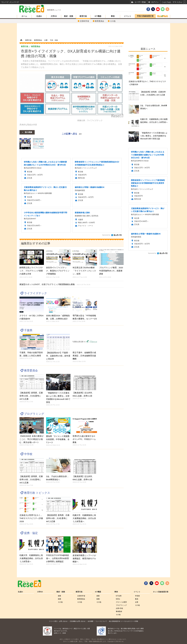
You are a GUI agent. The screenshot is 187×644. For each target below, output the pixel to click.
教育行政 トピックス (37, 493)
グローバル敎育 (121, 602)
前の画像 (28, 132)
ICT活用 (119, 596)
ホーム (24, 16)
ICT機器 (98, 16)
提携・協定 (31, 533)
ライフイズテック (36, 293)
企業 (137, 602)
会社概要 (91, 621)
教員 (137, 599)
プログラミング (34, 414)
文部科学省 (84, 21)
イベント (128, 16)
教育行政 (83, 16)
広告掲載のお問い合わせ (78, 621)
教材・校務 (69, 16)
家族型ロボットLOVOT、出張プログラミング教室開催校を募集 (55, 284)
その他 (113, 21)
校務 (59, 599)
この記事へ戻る (72, 134)
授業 (59, 596)
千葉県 (28, 330)
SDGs (118, 599)
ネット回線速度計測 (161, 592)
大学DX (54, 16)
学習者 (137, 596)
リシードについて (101, 621)
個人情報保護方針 (115, 621)
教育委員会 (99, 21)
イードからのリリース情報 (129, 621)
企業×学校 (119, 608)
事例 (113, 16)
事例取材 (119, 611)
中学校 (28, 454)
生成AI (39, 16)
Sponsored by (106, 235)
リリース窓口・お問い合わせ (58, 621)
